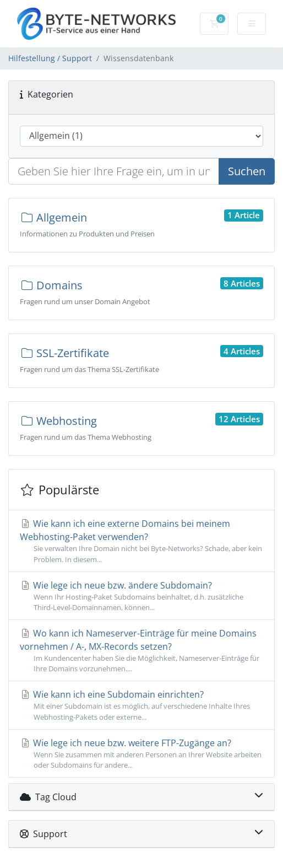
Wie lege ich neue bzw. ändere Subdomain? (141, 596)
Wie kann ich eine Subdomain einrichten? (141, 705)
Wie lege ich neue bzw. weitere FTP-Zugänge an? (141, 754)
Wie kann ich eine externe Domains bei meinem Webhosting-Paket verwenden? (141, 541)
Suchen (247, 171)
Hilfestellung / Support (50, 58)
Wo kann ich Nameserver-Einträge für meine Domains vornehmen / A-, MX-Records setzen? (141, 651)
